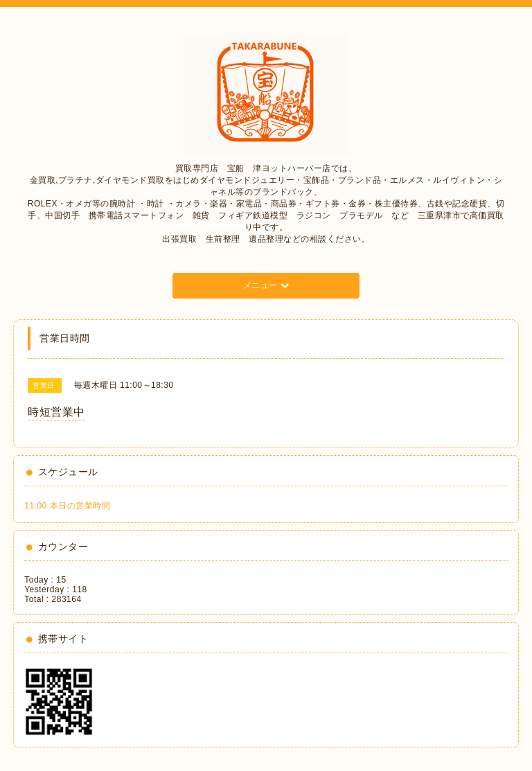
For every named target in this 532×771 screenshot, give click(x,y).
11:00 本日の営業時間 (67, 506)
